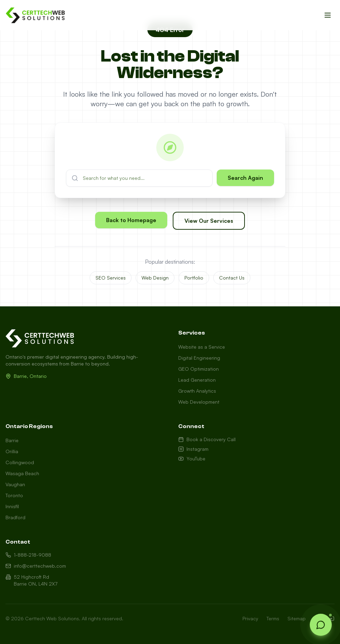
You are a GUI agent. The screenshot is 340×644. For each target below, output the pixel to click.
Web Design (155, 278)
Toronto (14, 495)
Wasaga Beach (22, 473)
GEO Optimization (199, 369)
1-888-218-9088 (28, 555)
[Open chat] (321, 625)
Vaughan (15, 484)
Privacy (250, 618)
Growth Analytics (197, 391)
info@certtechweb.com (36, 566)
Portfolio (194, 278)
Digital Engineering (199, 358)
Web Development (199, 402)
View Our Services (209, 221)
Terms (273, 618)
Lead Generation (197, 380)
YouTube (192, 459)
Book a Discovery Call (207, 439)
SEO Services (111, 278)
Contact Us (232, 278)
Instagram (193, 449)
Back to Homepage (131, 220)
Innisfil (12, 506)
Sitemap (297, 618)
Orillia (12, 451)
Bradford (15, 517)
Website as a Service (202, 347)
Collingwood (20, 462)
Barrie (12, 440)
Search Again (245, 178)
